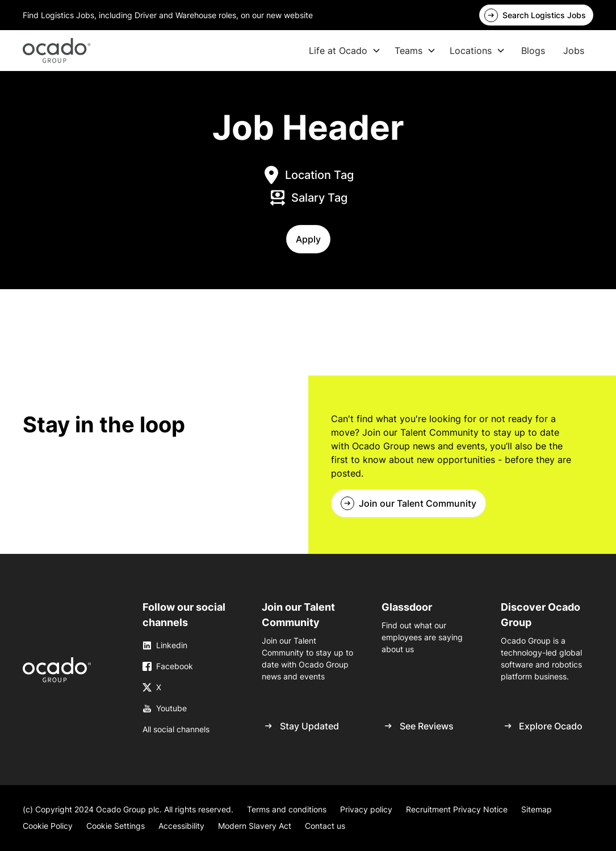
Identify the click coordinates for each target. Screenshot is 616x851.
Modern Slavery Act (255, 826)
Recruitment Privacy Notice (457, 809)
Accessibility (181, 826)
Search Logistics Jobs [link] (544, 15)
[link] (57, 670)
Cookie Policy (48, 826)
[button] (308, 239)
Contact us (325, 826)
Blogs (533, 51)
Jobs (574, 51)
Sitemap (537, 809)
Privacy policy (366, 809)
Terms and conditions (287, 809)
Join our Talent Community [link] (418, 503)
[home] (57, 51)
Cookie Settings (116, 826)
